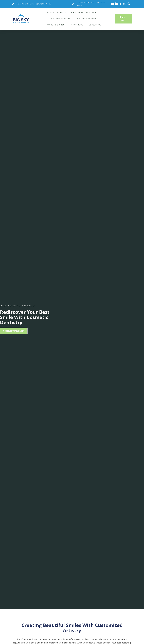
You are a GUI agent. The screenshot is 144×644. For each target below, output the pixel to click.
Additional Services (86, 19)
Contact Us (95, 25)
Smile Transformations (84, 13)
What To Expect (55, 25)
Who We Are (76, 25)
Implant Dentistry (56, 13)
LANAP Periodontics (59, 19)
